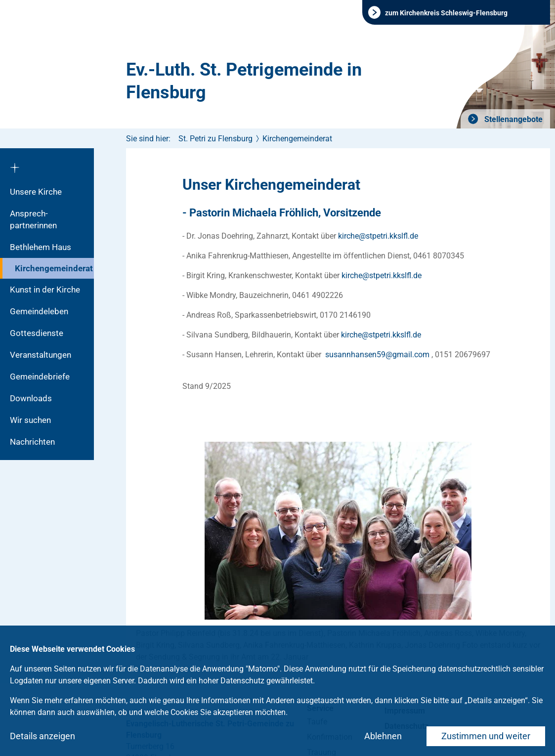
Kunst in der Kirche (45, 290)
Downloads (31, 398)
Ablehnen (383, 736)
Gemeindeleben (39, 311)
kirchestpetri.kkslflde (378, 236)
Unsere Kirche (36, 192)
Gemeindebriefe (40, 377)
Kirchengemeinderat (54, 268)
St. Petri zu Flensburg (215, 139)
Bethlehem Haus (41, 247)
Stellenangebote (512, 119)
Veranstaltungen (41, 355)
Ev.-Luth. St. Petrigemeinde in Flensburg (244, 81)
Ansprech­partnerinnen (33, 219)
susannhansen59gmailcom (377, 355)
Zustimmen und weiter (486, 736)
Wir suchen (30, 420)
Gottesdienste (37, 333)
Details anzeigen (43, 736)
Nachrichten (32, 442)
